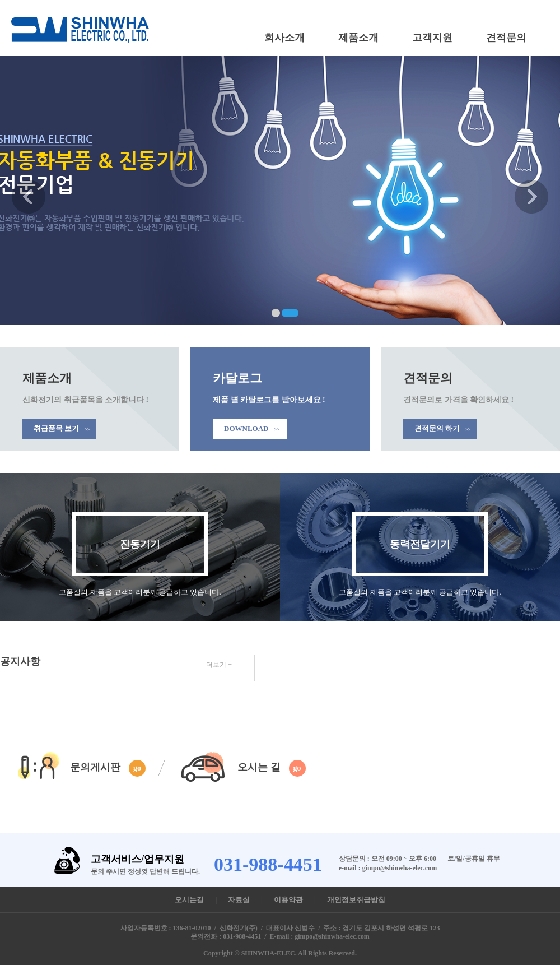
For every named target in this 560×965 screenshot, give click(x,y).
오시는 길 (272, 768)
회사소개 (284, 38)
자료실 (239, 900)
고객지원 (432, 38)
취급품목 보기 (62, 428)
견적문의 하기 (442, 428)
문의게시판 (108, 768)
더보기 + (219, 665)
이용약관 (288, 900)
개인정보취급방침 (356, 900)
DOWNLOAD (252, 428)
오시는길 (189, 900)
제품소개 (358, 38)
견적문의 (506, 38)
